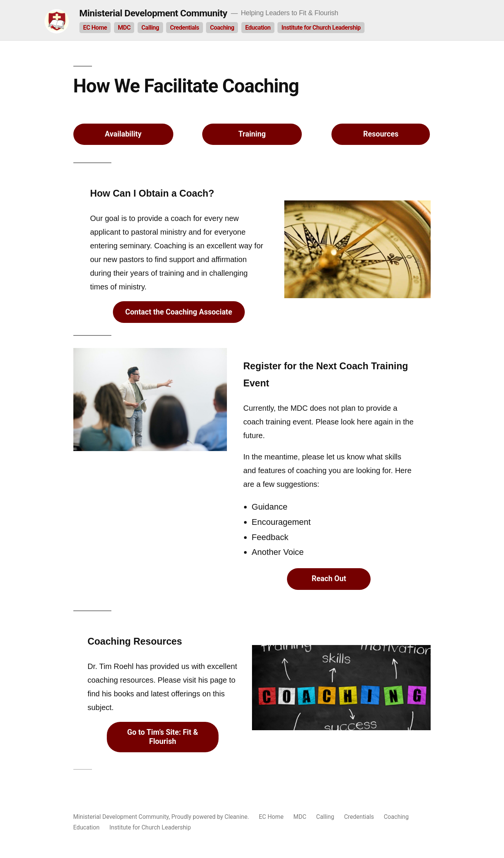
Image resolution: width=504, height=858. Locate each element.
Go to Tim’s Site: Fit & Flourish (162, 737)
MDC (124, 28)
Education (258, 28)
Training (252, 134)
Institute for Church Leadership (321, 28)
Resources (381, 134)
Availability (123, 134)
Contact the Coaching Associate (178, 312)
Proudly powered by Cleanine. (211, 817)
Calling (150, 28)
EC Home (95, 28)
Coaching (222, 28)
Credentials (185, 28)
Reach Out (329, 579)
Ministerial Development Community (153, 13)
